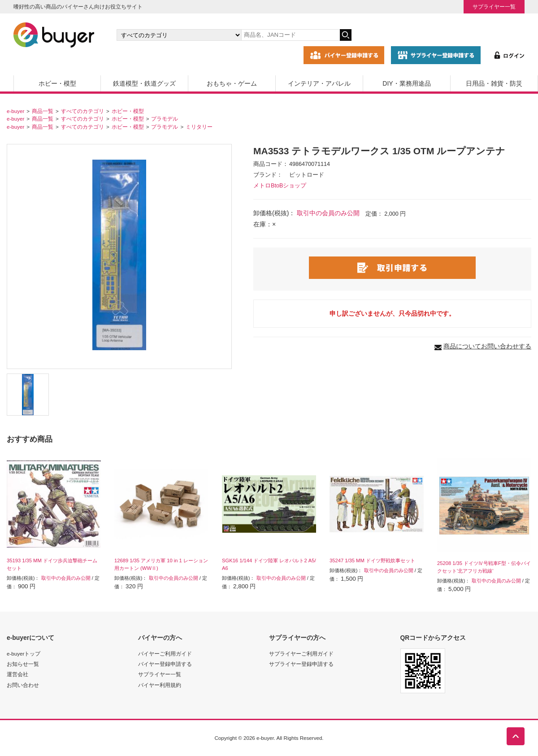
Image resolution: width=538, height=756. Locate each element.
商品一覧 (43, 111)
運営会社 (17, 674)
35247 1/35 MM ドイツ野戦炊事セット (372, 560)
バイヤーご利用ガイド (165, 654)
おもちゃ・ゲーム (232, 83)
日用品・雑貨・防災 (494, 83)
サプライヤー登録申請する (301, 664)
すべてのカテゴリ (82, 111)
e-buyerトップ (24, 654)
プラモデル (165, 119)
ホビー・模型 (57, 83)
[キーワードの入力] (291, 35)
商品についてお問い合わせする (487, 346)
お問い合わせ (23, 685)
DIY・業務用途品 (406, 83)
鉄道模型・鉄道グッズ (144, 83)
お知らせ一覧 (23, 664)
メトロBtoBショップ (280, 186)
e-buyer (15, 111)
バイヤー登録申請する (165, 664)
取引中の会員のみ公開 (328, 213)
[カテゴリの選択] (179, 35)
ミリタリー (199, 127)
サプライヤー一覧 (494, 7)
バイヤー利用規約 (160, 685)
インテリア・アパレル (319, 83)
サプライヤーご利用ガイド (301, 654)
